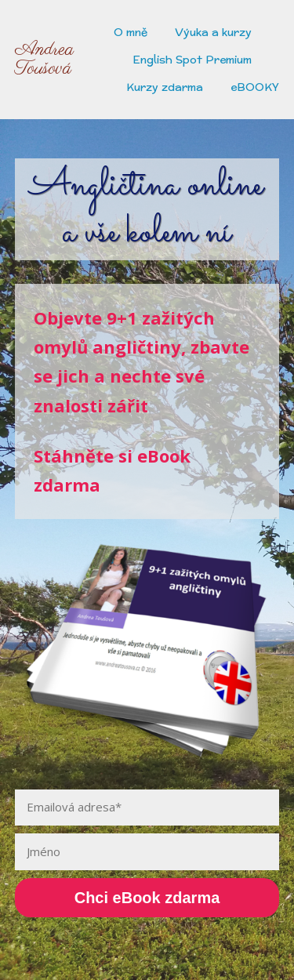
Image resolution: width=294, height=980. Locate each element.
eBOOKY (255, 87)
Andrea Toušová (44, 60)
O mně (131, 32)
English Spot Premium (192, 60)
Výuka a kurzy (213, 32)
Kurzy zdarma (165, 87)
